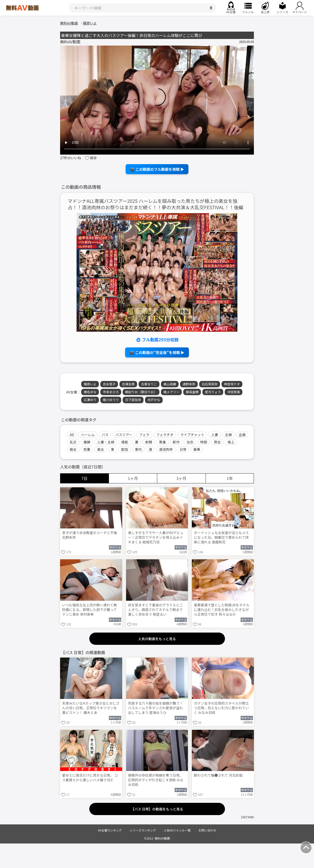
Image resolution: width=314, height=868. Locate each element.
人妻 (215, 435)
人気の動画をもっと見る (157, 639)
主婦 (228, 435)
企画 (242, 435)
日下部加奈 (133, 400)
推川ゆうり (111, 400)
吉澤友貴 (128, 384)
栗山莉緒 (170, 384)
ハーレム (88, 435)
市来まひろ (111, 392)
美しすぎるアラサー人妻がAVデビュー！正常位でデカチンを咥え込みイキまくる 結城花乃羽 (156, 537)
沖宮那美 (234, 392)
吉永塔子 (109, 384)
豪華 (197, 449)
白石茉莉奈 (210, 384)
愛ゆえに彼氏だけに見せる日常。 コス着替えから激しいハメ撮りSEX (90, 778)
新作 (176, 442)
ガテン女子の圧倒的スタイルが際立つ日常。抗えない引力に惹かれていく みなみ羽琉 (221, 708)
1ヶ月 (133, 478)
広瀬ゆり (90, 400)
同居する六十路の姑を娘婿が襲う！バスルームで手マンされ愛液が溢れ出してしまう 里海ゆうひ (156, 708)
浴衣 (190, 442)
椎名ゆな (90, 392)
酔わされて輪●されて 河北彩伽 (218, 775)
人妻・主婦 (106, 442)
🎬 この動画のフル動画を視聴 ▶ (157, 169)
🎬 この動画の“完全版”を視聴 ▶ (157, 352)
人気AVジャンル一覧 (177, 830)
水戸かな (154, 400)
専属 (162, 442)
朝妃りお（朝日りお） (141, 392)
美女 (101, 449)
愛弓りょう (213, 392)
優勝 (87, 442)
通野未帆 (189, 384)
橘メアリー (171, 392)
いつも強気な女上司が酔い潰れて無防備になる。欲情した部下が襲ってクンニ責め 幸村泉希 (90, 610)
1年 (230, 478)
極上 (231, 442)
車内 (138, 449)
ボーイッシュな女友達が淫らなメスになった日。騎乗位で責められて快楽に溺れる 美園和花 (221, 537)
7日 (85, 478)
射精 (149, 442)
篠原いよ (90, 384)
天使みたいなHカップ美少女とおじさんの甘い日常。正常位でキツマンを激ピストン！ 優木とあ (91, 708)
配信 (125, 449)
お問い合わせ (207, 830)
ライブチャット (192, 435)
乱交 (73, 442)
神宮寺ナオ (232, 384)
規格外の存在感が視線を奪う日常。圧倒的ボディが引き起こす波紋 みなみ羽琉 (156, 780)
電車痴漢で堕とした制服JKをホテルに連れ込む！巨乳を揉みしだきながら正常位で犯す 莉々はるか (222, 610)
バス (105, 435)
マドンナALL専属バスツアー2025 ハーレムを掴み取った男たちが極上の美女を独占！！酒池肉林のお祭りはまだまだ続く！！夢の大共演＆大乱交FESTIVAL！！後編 (156, 204)
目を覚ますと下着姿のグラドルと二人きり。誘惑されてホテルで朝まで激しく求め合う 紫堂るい (156, 610)
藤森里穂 (192, 392)
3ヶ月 (181, 478)
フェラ (144, 435)
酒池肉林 (166, 449)
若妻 (87, 449)
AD (72, 435)
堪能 (125, 442)
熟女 (217, 442)
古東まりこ (149, 384)
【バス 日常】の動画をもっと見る (157, 809)
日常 (183, 449)
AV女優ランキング (110, 830)
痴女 (73, 449)
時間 (204, 442)
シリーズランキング (143, 830)
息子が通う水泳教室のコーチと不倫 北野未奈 (90, 535)
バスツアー (124, 435)
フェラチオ (165, 435)
